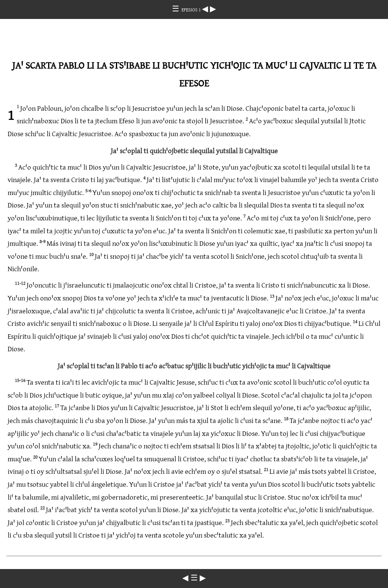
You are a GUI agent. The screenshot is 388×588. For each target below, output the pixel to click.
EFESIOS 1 (192, 9)
